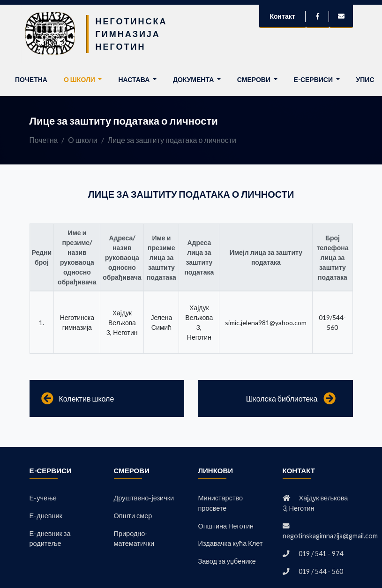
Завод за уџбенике (227, 561)
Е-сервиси (314, 79)
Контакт (282, 16)
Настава (135, 79)
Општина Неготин (226, 526)
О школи (80, 79)
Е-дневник (46, 516)
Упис (365, 79)
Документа (194, 79)
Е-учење (43, 498)
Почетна (33, 79)
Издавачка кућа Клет (231, 544)
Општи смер (133, 516)
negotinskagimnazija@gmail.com (330, 536)
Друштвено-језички (144, 498)
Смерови (255, 79)
